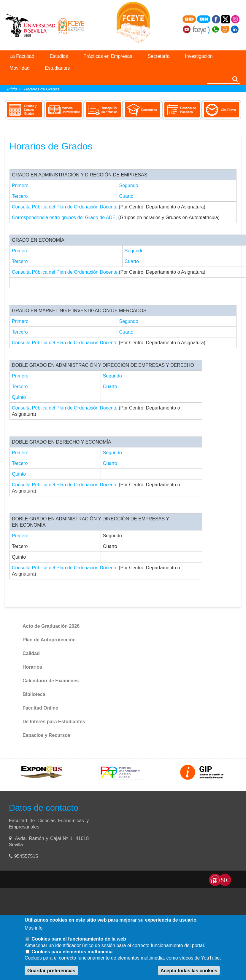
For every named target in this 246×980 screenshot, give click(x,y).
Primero (20, 185)
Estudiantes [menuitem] (58, 68)
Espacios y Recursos (46, 735)
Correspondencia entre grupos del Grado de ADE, (64, 217)
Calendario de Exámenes (51, 681)
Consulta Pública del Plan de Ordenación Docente (65, 207)
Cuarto (126, 196)
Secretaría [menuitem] (159, 56)
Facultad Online (40, 708)
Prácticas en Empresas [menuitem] (108, 56)
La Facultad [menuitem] (22, 56)
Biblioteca (34, 694)
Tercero (20, 196)
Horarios (32, 667)
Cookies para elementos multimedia (72, 952)
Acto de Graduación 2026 (51, 626)
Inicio (12, 89)
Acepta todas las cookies (189, 971)
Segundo (128, 185)
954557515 (27, 856)
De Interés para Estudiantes (54, 722)
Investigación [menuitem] (199, 56)
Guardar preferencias (51, 971)
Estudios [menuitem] (59, 56)
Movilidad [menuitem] (20, 68)
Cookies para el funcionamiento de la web (79, 939)
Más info (34, 928)
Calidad (31, 653)
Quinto (19, 397)
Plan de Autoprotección (49, 640)
